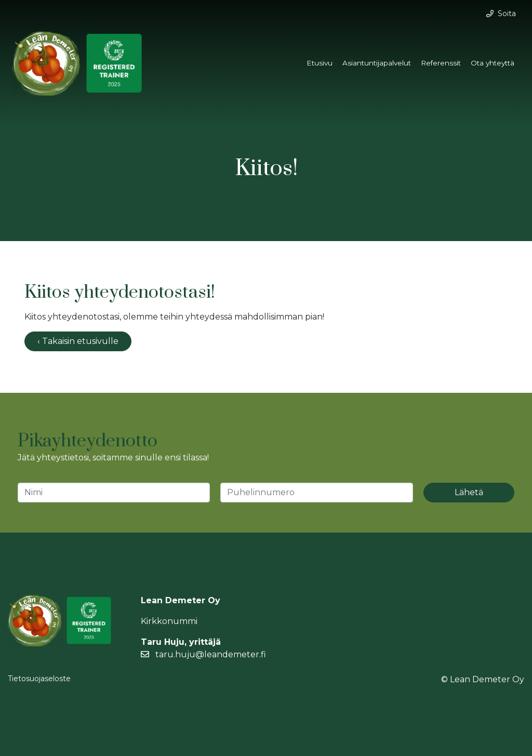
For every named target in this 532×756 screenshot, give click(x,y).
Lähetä (469, 492)
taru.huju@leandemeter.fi (203, 654)
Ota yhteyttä (493, 63)
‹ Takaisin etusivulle (78, 341)
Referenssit (441, 63)
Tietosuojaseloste (39, 679)
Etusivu (320, 63)
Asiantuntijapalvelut (377, 63)
